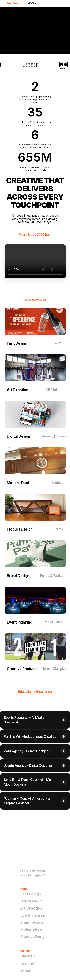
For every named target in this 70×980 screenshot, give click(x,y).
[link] (35, 554)
